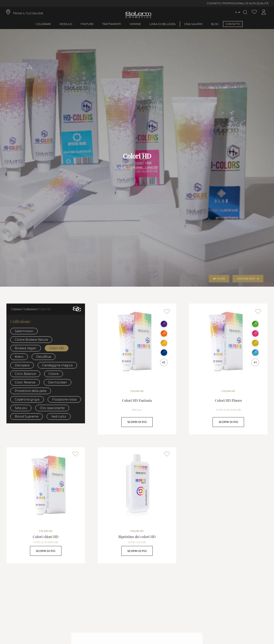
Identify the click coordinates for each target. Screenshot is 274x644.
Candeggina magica (57, 365)
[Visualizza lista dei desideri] (254, 12)
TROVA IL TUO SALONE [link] (28, 13)
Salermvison (24, 331)
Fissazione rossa (64, 399)
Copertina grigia (27, 399)
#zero (19, 357)
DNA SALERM (193, 24)
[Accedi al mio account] (264, 12)
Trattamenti (112, 24)
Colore (54, 374)
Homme (135, 24)
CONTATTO (233, 24)
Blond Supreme (27, 417)
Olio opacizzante (52, 408)
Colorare (43, 24)
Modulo (66, 24)
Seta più (21, 408)
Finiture (87, 24)
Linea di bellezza (162, 24)
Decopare (22, 365)
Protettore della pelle (31, 391)
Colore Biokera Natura (31, 340)
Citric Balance (25, 374)
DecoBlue (44, 357)
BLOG (215, 24)
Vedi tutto (59, 417)
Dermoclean (57, 382)
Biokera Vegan (26, 348)
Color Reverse (25, 382)
